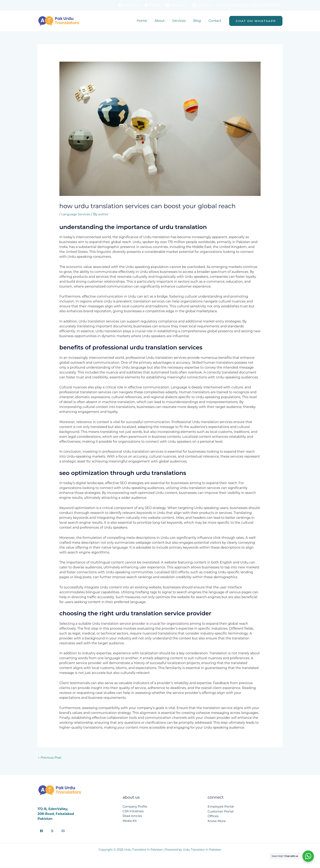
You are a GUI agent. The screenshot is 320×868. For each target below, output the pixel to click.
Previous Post (50, 758)
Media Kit (130, 822)
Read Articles (133, 817)
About (163, 21)
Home (147, 21)
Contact (215, 21)
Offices (213, 817)
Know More (217, 822)
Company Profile (135, 807)
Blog (199, 21)
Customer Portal (221, 812)
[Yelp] (52, 831)
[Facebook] (129, 5)
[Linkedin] (202, 5)
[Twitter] (152, 5)
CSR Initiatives (134, 812)
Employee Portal (221, 807)
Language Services (77, 214)
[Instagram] (176, 5)
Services (182, 21)
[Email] (63, 831)
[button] (256, 21)
